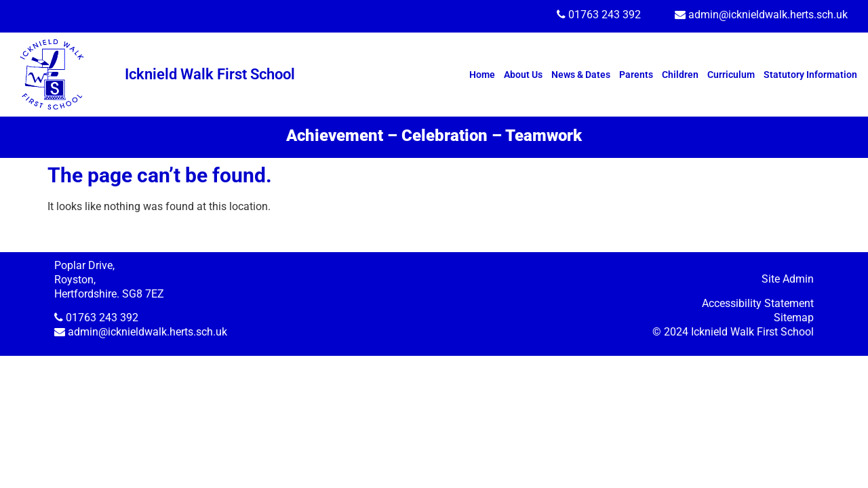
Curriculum (731, 75)
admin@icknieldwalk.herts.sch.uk (768, 15)
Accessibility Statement (758, 303)
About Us (523, 75)
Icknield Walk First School (210, 74)
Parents (636, 75)
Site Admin (788, 279)
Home (482, 75)
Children (680, 75)
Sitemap (794, 318)
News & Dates (581, 75)
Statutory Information (810, 75)
